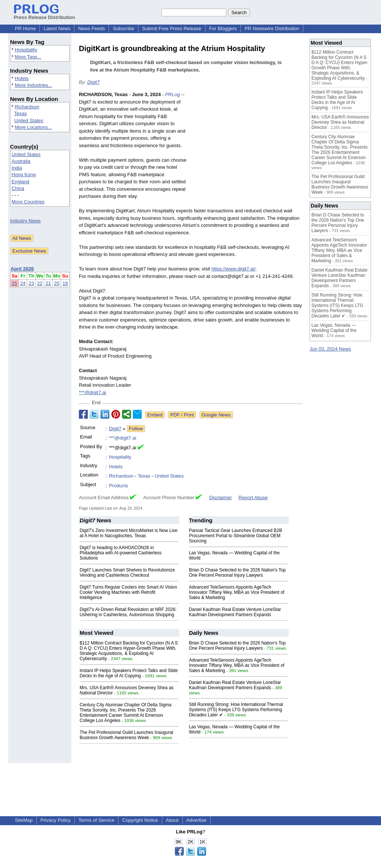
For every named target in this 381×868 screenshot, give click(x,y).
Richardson (27, 107)
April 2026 (22, 269)
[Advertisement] (246, 146)
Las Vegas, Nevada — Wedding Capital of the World (334, 330)
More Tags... (28, 57)
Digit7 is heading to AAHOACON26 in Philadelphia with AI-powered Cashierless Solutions (121, 553)
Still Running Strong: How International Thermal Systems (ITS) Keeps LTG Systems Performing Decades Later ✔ (236, 710)
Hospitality (26, 50)
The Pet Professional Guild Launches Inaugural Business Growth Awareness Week (127, 735)
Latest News (57, 28)
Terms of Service (97, 820)
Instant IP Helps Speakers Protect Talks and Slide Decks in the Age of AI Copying (129, 673)
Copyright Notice (140, 820)
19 (65, 283)
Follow (136, 429)
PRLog (173, 94)
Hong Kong (24, 175)
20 (57, 283)
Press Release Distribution (44, 15)
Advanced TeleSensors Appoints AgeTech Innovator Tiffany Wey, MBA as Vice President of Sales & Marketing (237, 592)
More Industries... (33, 85)
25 (15, 283)
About (172, 820)
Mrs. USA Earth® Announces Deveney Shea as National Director (340, 122)
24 (23, 283)
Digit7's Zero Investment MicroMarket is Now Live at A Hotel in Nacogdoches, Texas (129, 533)
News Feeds (92, 28)
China (18, 188)
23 (31, 283)
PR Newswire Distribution (272, 28)
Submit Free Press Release (172, 28)
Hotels (22, 78)
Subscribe (124, 28)
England (20, 182)
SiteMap (24, 820)
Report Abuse (253, 498)
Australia (21, 161)
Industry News (25, 221)
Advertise (196, 820)
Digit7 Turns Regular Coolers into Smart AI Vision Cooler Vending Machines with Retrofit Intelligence (128, 592)
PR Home (25, 28)
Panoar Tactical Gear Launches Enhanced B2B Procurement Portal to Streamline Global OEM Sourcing (236, 536)
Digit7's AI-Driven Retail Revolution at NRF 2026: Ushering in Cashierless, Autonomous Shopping (128, 612)
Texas (20, 113)
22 (40, 283)
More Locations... (33, 127)
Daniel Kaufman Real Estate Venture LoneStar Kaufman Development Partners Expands (235, 612)
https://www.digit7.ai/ (233, 269)
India (17, 168)
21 (48, 283)
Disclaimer (220, 498)
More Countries (28, 202)
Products (119, 486)
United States (29, 121)
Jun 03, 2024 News (330, 349)
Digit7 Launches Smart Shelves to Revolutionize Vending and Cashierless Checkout (127, 573)
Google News (216, 415)
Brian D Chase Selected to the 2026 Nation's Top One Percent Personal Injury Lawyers (237, 573)
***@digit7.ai (92, 392)
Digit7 (93, 82)
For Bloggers (223, 28)
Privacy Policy (56, 820)
